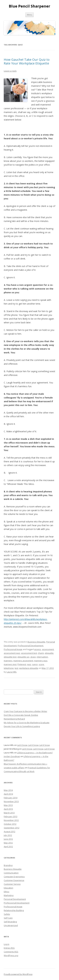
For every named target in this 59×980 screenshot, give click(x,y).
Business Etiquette (36, 642)
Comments (11, 952)
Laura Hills (12, 672)
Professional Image (13, 649)
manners (8, 661)
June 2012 (8, 839)
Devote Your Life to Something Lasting (22, 726)
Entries (9, 948)
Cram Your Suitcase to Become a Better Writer (25, 711)
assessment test (29, 653)
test (16, 668)
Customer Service (12, 884)
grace (33, 657)
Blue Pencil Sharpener (29, 6)
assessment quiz (12, 653)
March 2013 (9, 813)
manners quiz (41, 661)
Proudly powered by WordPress (18, 974)
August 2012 (10, 831)
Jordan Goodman (12, 756)
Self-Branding (10, 922)
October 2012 (10, 824)
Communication (11, 873)
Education (8, 888)
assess (38, 649)
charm (41, 653)
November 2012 (11, 820)
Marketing (9, 895)
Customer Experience (14, 880)
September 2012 (12, 828)
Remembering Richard (14, 719)
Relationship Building (14, 910)
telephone (9, 668)
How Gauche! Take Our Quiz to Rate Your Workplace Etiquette (27, 61)
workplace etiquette (29, 668)
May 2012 (8, 843)
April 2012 (8, 847)
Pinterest (22, 664)
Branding (8, 865)
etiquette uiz (23, 657)
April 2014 (8, 794)
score (41, 664)
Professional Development (30, 646)
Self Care (8, 918)
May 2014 (8, 790)
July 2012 (8, 835)
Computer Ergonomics (14, 877)
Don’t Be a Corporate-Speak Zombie (21, 715)
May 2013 (8, 805)
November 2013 (11, 801)
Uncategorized (11, 925)
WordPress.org (11, 955)
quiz (29, 664)
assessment (48, 649)
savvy (35, 664)
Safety (7, 914)
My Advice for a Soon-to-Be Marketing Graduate (27, 723)
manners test (10, 664)
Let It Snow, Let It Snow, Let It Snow (33, 745)
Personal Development (15, 899)
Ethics (7, 892)
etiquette (49, 653)
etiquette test (10, 657)
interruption (42, 657)
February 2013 (11, 816)
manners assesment (23, 661)
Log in (7, 944)
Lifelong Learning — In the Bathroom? (35, 753)
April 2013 (8, 809)
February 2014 (11, 798)
